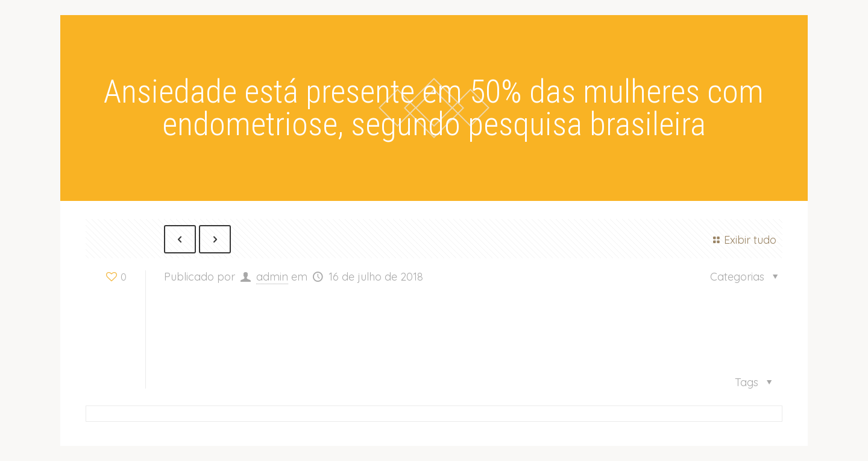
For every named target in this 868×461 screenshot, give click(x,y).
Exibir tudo (743, 240)
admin (272, 277)
